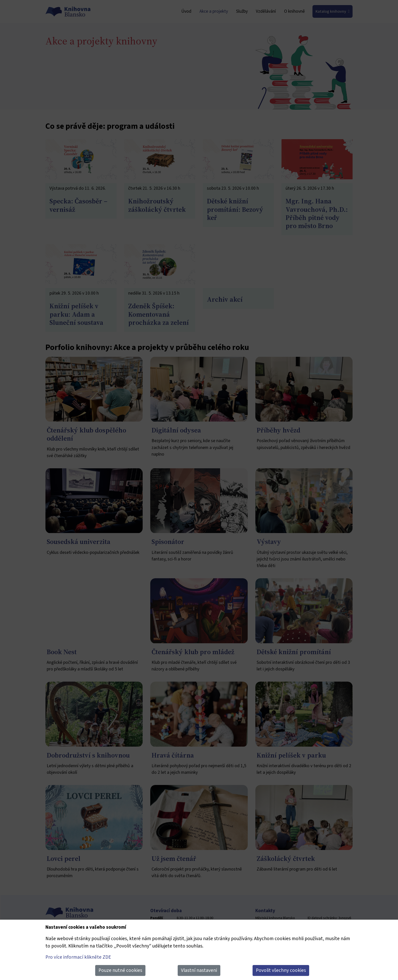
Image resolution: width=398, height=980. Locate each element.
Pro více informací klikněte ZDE (78, 957)
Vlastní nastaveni (199, 970)
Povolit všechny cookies (281, 970)
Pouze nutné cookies (120, 970)
